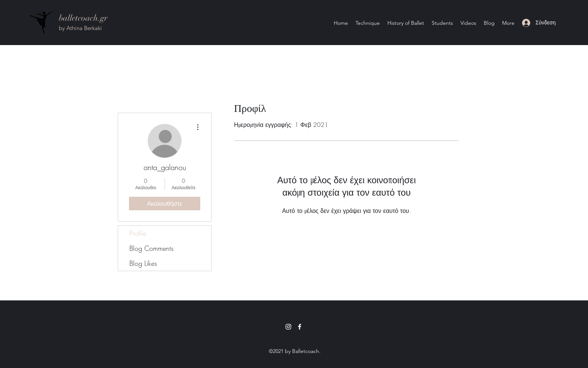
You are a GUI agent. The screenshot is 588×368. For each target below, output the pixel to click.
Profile (138, 233)
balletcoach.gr (83, 18)
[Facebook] (300, 327)
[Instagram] (288, 327)
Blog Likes (143, 263)
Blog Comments (151, 248)
